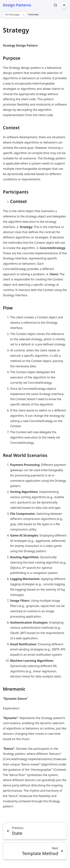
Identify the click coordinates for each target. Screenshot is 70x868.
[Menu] (64, 5)
